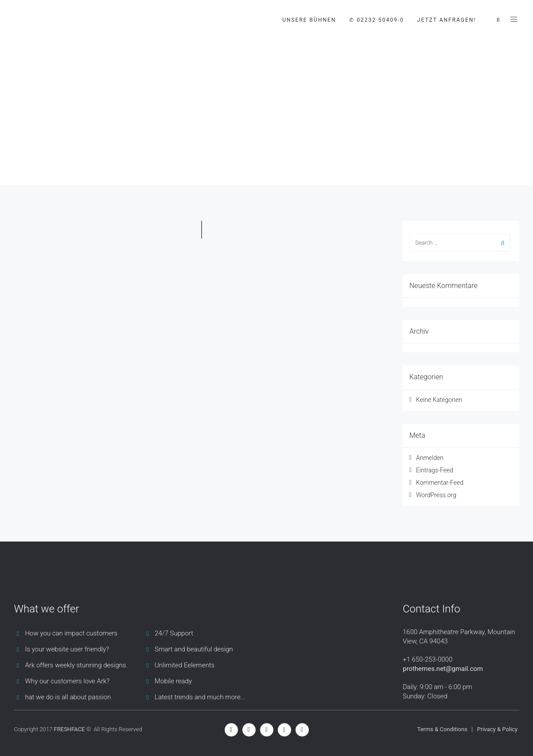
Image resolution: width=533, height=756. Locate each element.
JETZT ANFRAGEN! (447, 20)
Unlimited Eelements (185, 665)
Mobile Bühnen (41, 150)
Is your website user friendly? (67, 649)
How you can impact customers (72, 633)
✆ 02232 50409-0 (376, 20)
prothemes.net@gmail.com (443, 669)
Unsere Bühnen (309, 20)
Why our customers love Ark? (68, 681)
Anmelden (430, 458)
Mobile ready (173, 681)
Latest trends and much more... (200, 697)
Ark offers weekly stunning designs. (77, 665)
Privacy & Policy (497, 729)
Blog (82, 150)
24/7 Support (174, 633)
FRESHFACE (70, 729)
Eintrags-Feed (435, 470)
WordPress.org (436, 495)
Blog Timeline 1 (125, 150)
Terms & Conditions (442, 729)
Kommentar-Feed (440, 483)
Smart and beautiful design (194, 649)
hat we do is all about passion (68, 697)
